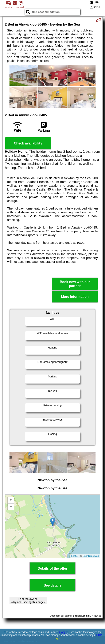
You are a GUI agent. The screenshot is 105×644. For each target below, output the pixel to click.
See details (52, 585)
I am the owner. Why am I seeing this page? (28, 600)
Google (63, 632)
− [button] (11, 507)
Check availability (28, 143)
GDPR (100, 635)
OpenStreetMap (91, 556)
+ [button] (11, 500)
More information (75, 297)
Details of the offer (52, 568)
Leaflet (75, 556)
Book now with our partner (75, 284)
